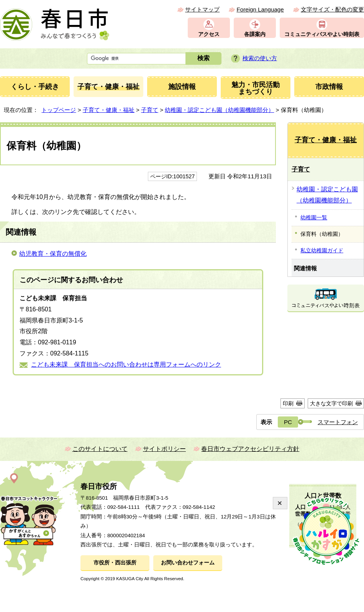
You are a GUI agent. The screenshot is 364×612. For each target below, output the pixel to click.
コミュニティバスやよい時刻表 (322, 34)
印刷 (288, 403)
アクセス (209, 34)
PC (288, 422)
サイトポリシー (164, 449)
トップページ (59, 110)
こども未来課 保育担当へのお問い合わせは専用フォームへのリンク (126, 364)
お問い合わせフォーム (188, 563)
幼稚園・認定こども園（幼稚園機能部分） (219, 110)
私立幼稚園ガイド (322, 250)
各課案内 (255, 34)
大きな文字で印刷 (331, 403)
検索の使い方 (260, 58)
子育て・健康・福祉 (109, 110)
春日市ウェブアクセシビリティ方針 (250, 449)
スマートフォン (338, 422)
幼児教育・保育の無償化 (53, 254)
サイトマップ (202, 9)
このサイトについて (100, 449)
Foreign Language (260, 9)
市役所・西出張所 (115, 563)
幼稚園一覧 (314, 217)
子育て (150, 110)
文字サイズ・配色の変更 (332, 9)
